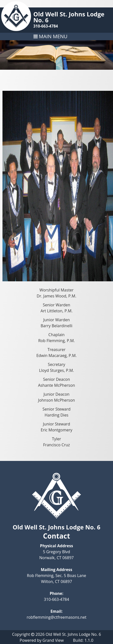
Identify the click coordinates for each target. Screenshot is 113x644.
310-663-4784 (46, 26)
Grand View (53, 640)
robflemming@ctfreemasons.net (56, 617)
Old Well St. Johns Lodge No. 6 (69, 17)
